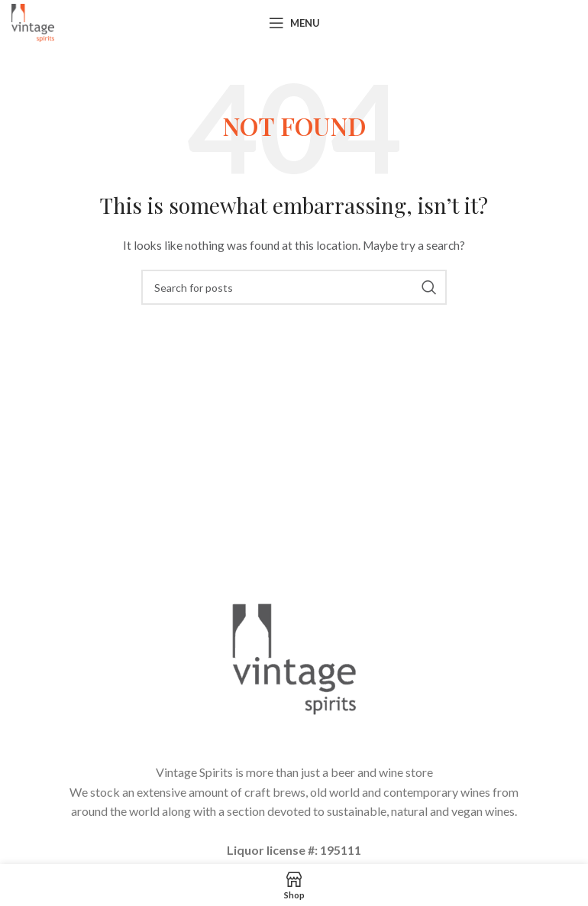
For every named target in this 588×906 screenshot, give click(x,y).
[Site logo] (33, 22)
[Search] (294, 287)
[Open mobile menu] (294, 23)
